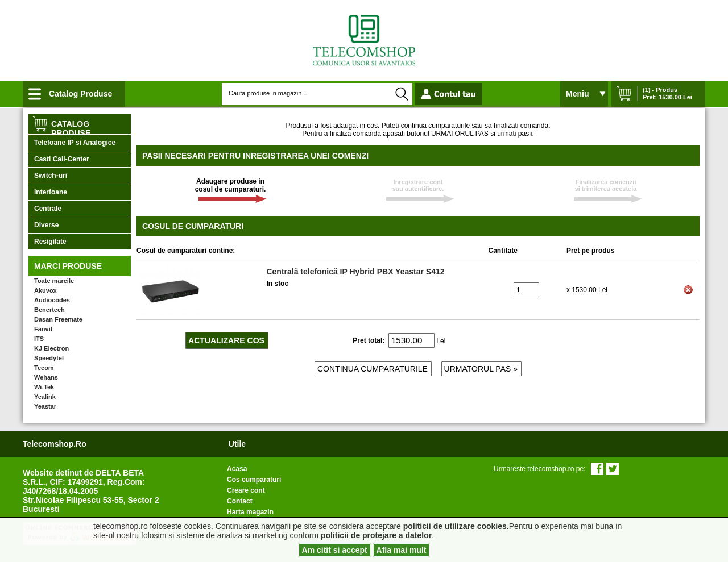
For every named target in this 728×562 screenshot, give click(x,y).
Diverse (46, 225)
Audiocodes (52, 300)
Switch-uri (51, 176)
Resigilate (50, 242)
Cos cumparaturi (254, 480)
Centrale (48, 209)
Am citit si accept (335, 550)
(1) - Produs (660, 90)
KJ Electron (51, 348)
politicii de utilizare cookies (455, 526)
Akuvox (45, 290)
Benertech (49, 310)
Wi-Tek (44, 387)
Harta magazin (250, 512)
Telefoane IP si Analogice (75, 143)
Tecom (44, 368)
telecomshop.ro (55, 444)
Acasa (237, 469)
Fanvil (43, 329)
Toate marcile (54, 281)
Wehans (46, 377)
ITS (39, 339)
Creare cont (246, 490)
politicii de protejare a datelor (376, 535)
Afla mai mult (402, 550)
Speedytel (49, 358)
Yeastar (45, 406)
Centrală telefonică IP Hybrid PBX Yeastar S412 (355, 272)
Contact (240, 501)
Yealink (45, 397)
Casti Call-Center (62, 159)
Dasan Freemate (58, 319)
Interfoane (51, 192)
